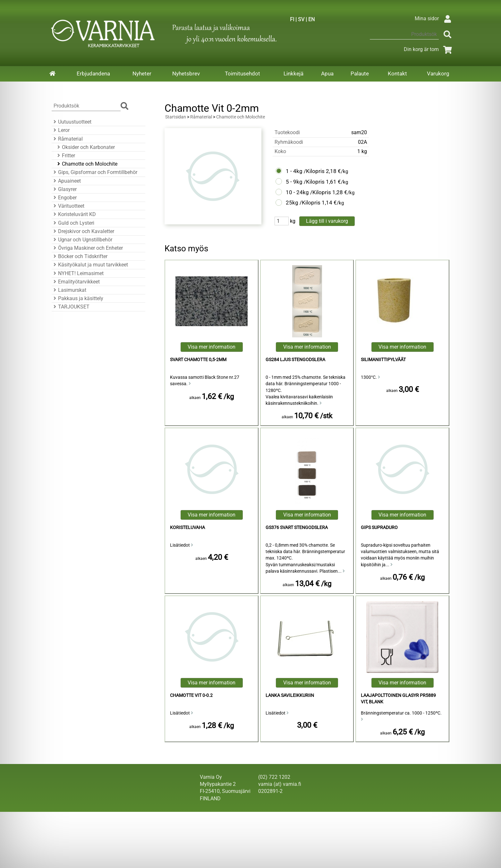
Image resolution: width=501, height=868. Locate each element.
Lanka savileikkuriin (290, 695)
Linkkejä (293, 74)
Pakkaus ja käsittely (77, 298)
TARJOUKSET (71, 307)
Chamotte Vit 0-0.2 (191, 695)
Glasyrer (64, 189)
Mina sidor (434, 18)
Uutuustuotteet (72, 122)
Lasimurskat (69, 290)
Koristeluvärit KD (74, 214)
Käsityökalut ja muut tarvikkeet (90, 265)
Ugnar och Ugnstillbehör (82, 240)
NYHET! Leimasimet (78, 273)
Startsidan (176, 117)
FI (292, 19)
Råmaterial (67, 139)
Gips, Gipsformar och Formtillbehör (94, 172)
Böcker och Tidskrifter (80, 256)
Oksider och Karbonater (85, 147)
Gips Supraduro (379, 528)
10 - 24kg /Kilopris (308, 192)
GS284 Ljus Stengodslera (295, 360)
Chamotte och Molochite (86, 164)
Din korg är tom (429, 49)
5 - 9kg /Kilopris (305, 182)
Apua (327, 74)
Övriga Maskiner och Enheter (87, 248)
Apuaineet (66, 181)
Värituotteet (68, 206)
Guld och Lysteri (73, 223)
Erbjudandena (93, 74)
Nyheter (142, 74)
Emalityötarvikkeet (76, 282)
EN (311, 19)
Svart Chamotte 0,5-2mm (198, 360)
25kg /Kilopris (303, 203)
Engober (64, 198)
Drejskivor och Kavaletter (83, 231)
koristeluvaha (187, 528)
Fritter (65, 156)
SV (301, 19)
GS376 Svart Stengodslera (297, 528)
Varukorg (438, 74)
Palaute (360, 74)
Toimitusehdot (242, 74)
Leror (61, 130)
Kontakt (397, 74)
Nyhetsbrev (186, 74)
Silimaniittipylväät (383, 360)
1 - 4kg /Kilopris (305, 171)
